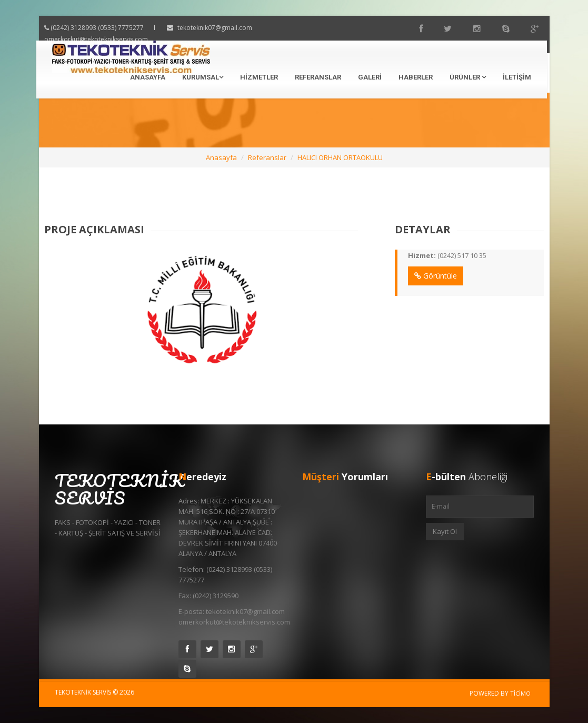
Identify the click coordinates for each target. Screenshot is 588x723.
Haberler (416, 77)
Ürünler (468, 77)
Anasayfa (148, 77)
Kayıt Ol (445, 531)
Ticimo (520, 693)
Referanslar (318, 77)
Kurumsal (203, 77)
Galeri (370, 77)
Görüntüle (426, 276)
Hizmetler (259, 77)
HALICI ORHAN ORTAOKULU (340, 157)
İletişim (517, 77)
